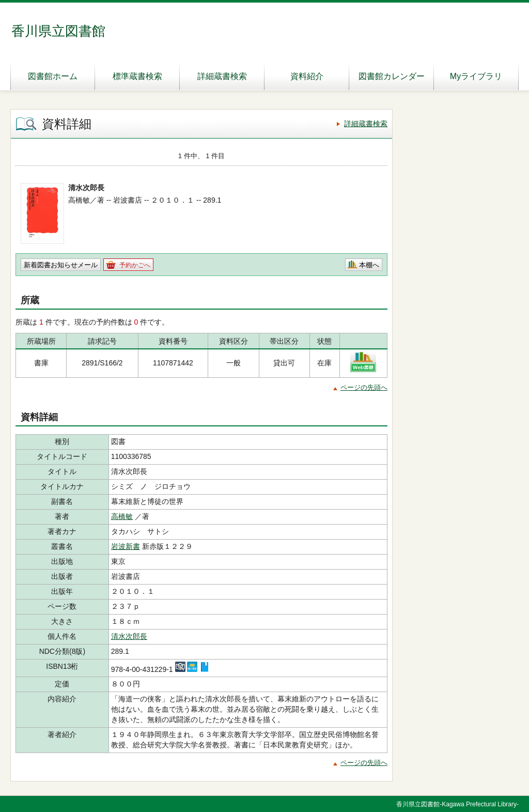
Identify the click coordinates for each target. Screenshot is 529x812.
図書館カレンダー (392, 76)
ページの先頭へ (364, 387)
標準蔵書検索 (137, 76)
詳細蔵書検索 (222, 76)
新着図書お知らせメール (61, 265)
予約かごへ (135, 265)
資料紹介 (307, 76)
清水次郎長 (129, 636)
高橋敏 (122, 516)
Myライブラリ (476, 76)
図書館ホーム (53, 76)
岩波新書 (126, 546)
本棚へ (369, 265)
